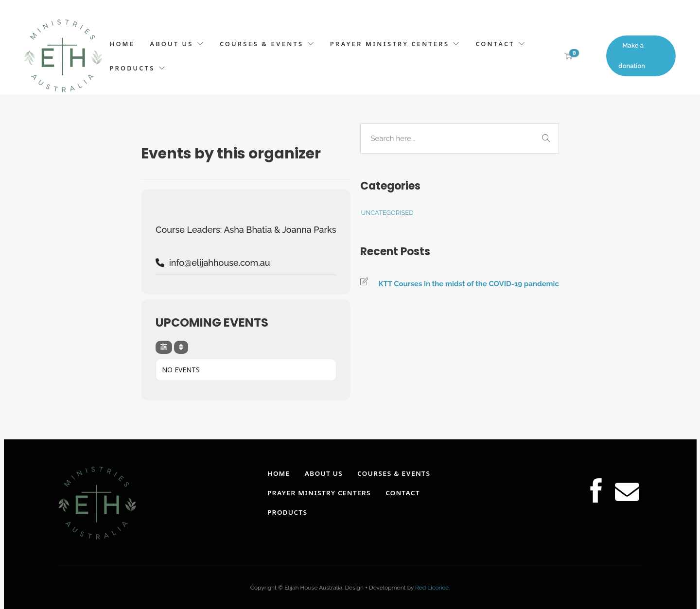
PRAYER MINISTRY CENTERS (390, 44)
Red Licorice (432, 588)
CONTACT (495, 44)
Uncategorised (387, 213)
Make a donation (632, 56)
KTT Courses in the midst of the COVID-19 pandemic (468, 284)
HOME (122, 44)
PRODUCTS (132, 68)
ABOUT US (172, 44)
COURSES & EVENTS (262, 44)
